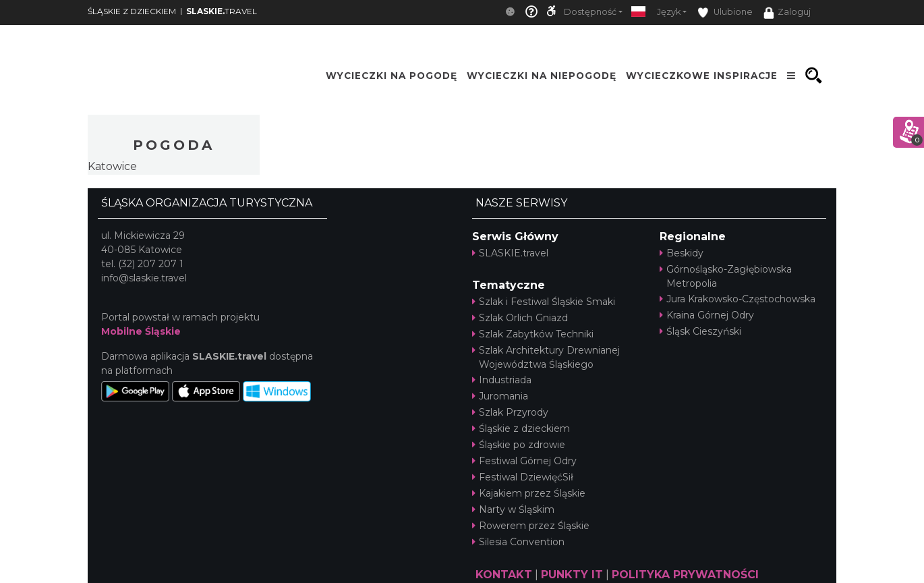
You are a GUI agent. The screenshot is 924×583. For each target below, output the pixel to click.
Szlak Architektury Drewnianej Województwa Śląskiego (546, 357)
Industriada (502, 380)
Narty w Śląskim (513, 509)
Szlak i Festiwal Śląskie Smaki (544, 302)
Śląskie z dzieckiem (521, 428)
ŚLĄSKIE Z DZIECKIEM (132, 11)
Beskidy (682, 253)
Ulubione (725, 12)
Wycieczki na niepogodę (542, 76)
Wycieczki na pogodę (392, 76)
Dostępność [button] (590, 12)
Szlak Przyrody (510, 412)
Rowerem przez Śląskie (531, 526)
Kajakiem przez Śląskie (529, 493)
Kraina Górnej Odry (707, 315)
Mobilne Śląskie (141, 331)
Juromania (500, 396)
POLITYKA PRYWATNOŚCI (685, 575)
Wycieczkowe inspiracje (702, 76)
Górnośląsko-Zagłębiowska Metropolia (726, 276)
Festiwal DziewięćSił (523, 477)
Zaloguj (787, 13)
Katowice (112, 166)
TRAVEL (222, 11)
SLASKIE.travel (510, 253)
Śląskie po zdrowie (519, 445)
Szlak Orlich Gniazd (520, 318)
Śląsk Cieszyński (700, 331)
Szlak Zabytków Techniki (533, 334)
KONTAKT (504, 575)
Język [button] (669, 12)
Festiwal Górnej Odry (524, 461)
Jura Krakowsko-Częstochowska (738, 299)
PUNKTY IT (572, 575)
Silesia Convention (518, 542)
